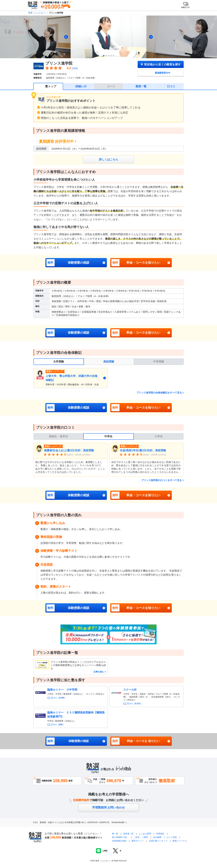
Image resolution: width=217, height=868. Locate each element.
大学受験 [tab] (59, 362)
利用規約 (160, 834)
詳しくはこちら (109, 159)
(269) (75, 68)
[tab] (104, 56)
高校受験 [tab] (109, 362)
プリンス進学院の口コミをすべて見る (162, 480)
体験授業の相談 (68, 263)
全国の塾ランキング (158, 841)
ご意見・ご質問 (141, 837)
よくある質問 (145, 834)
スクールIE (130, 690)
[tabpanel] (109, 378)
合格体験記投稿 (119, 841)
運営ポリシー (138, 841)
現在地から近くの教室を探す (160, 64)
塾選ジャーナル (180, 841)
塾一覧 (115, 834)
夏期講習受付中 (163, 73)
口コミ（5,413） (135, 704)
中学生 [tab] (108, 436)
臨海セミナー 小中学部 (62, 690)
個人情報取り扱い (120, 837)
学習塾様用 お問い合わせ (109, 807)
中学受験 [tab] (159, 362)
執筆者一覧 (128, 834)
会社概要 (157, 837)
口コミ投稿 (172, 837)
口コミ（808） (58, 725)
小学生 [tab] (159, 436)
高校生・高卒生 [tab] (58, 436)
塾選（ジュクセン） (38, 13)
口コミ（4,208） (59, 698)
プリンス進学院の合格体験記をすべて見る (159, 393)
